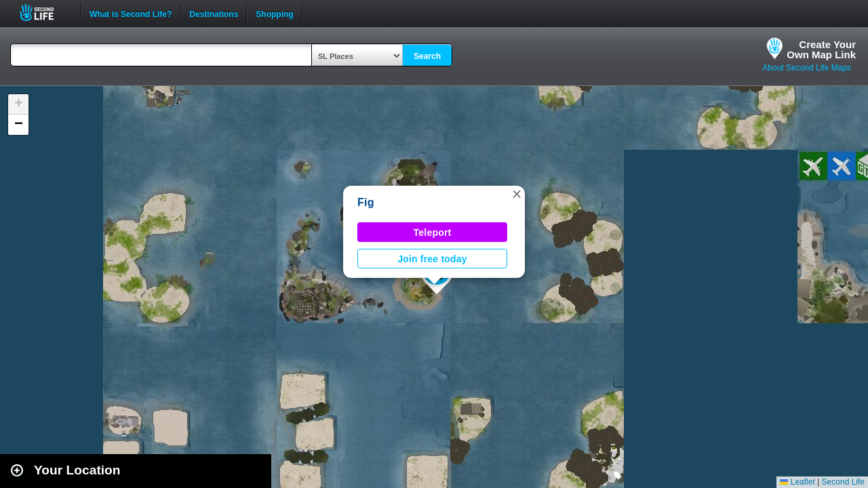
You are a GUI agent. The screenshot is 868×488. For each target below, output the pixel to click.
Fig (366, 202)
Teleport (433, 232)
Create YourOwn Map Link (821, 49)
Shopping (274, 13)
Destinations (214, 13)
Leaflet (797, 482)
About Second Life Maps (807, 68)
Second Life (44, 13)
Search (427, 56)
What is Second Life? (131, 13)
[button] (517, 194)
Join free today (432, 259)
